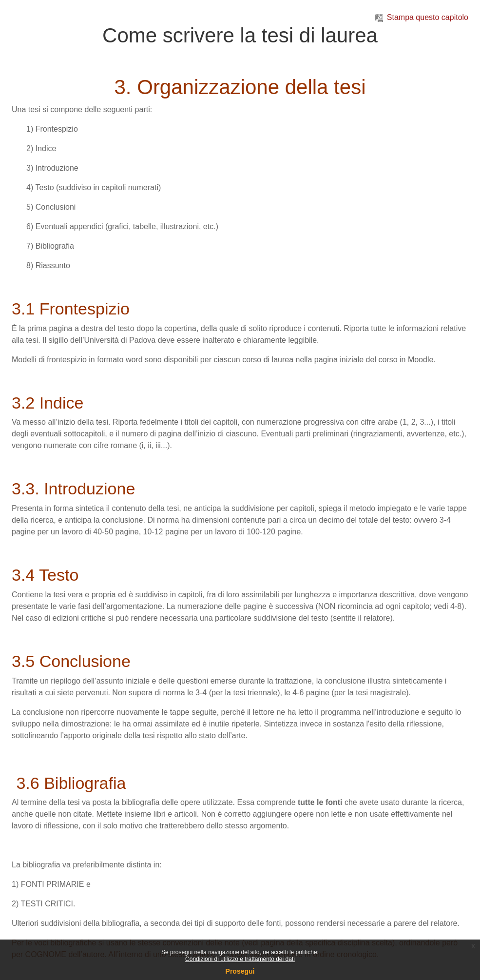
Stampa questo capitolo (422, 17)
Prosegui (240, 971)
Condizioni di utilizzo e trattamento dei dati (240, 959)
